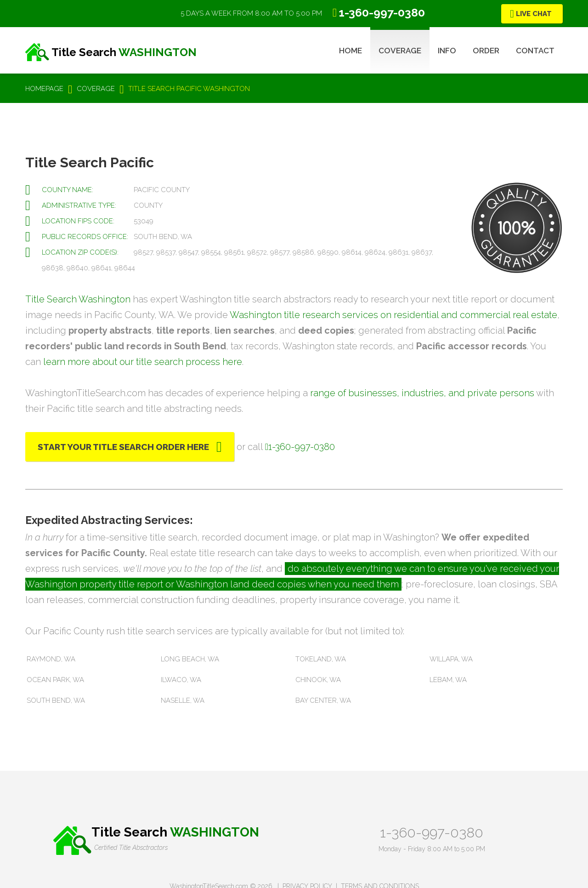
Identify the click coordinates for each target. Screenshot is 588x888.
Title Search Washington (78, 299)
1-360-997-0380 (432, 833)
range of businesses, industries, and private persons (422, 393)
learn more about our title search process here (143, 362)
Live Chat (534, 14)
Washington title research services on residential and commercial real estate (393, 315)
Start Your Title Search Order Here (123, 447)
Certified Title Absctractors (131, 848)
